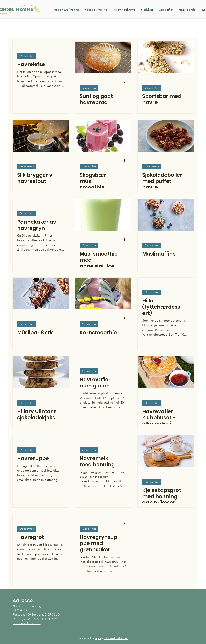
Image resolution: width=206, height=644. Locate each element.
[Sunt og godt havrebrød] (103, 57)
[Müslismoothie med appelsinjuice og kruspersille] (103, 215)
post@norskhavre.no (27, 623)
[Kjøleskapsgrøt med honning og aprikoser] (166, 451)
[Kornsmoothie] (103, 294)
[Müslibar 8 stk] (41, 294)
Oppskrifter (27, 56)
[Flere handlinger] (63, 50)
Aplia (98, 638)
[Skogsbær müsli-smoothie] (103, 136)
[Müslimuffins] (166, 215)
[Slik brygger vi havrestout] (41, 136)
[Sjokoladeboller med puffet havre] (166, 136)
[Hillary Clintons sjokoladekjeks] (41, 372)
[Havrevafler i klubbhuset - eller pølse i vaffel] (166, 372)
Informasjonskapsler (116, 638)
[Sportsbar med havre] (166, 57)
